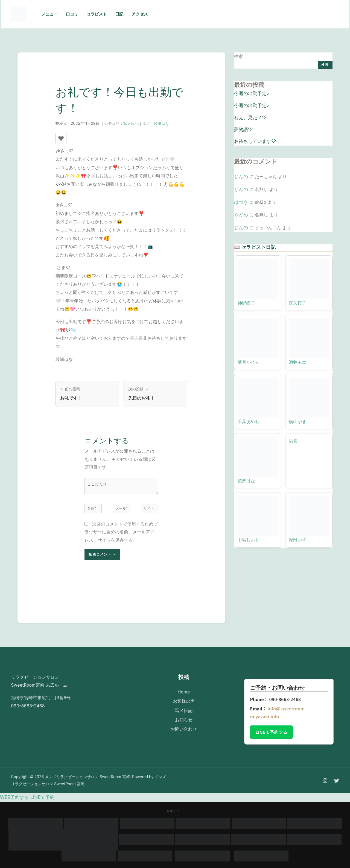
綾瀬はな (162, 123)
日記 (119, 14)
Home (184, 691)
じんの (241, 173)
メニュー (49, 14)
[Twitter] (270, 14)
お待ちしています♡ (254, 138)
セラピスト (97, 14)
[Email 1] (282, 14)
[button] (317, 14)
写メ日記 (131, 123)
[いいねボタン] (61, 138)
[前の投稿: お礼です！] (87, 394)
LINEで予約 (40, 797)
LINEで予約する (271, 733)
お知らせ (184, 716)
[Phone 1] (246, 14)
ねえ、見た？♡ (249, 116)
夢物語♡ (243, 127)
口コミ (72, 14)
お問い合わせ (184, 724)
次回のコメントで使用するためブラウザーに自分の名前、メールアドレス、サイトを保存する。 (121, 532)
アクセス (140, 14)
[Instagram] (258, 14)
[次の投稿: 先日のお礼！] (155, 394)
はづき (241, 197)
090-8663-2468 (285, 700)
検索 (238, 56)
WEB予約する (14, 797)
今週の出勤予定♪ (250, 93)
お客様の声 (184, 699)
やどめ (241, 210)
